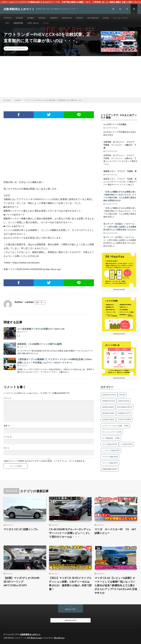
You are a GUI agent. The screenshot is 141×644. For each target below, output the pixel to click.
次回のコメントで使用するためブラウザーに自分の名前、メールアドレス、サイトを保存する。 (45, 461)
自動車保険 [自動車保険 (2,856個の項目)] (110, 469)
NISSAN (19, 18)
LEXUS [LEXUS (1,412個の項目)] (124, 401)
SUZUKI (80, 18)
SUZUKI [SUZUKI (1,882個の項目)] (108, 419)
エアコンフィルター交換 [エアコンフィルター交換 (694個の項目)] (115, 426)
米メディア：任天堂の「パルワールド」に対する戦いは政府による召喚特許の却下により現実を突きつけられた (120, 227)
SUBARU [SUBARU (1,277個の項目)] (124, 413)
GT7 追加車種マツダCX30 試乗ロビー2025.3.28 (41, 329)
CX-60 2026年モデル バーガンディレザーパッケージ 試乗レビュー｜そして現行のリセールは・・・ (70, 533)
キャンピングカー (121, 18)
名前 (7, 426)
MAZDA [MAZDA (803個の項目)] (108, 407)
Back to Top (70, 609)
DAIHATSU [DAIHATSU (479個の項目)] (109, 395)
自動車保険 (18, 23)
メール (8, 437)
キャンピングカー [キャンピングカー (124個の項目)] (112, 432)
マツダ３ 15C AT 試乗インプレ (21, 529)
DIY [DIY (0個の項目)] (122, 395)
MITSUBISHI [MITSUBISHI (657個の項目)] (124, 407)
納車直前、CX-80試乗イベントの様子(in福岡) (40, 344)
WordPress (59, 638)
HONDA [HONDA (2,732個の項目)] (108, 401)
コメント (7, 398)
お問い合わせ (33, 23)
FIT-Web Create (35, 638)
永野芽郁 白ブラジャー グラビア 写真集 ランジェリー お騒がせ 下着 (120, 145)
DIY (7, 23)
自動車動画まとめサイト (30, 634)
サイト (6, 448)
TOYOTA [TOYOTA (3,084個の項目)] (124, 419)
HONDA (31, 18)
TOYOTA (8, 18)
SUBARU (54, 18)
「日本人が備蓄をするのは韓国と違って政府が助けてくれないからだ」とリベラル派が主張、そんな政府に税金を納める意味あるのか (120, 196)
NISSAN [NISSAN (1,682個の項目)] (108, 413)
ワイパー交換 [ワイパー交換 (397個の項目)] (110, 463)
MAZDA (42, 18)
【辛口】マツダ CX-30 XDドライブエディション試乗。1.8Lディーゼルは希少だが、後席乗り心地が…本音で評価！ (70, 583)
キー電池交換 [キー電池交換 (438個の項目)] (111, 438)
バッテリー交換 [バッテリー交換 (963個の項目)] (111, 450)
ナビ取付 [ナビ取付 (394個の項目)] (126, 444)
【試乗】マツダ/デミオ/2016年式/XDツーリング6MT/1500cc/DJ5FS (22, 582)
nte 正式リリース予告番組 (115, 124)
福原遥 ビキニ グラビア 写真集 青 (120, 171)
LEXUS (106, 18)
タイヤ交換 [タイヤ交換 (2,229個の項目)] (110, 444)
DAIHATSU (67, 18)
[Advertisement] (70, 77)
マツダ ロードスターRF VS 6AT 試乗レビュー (116, 531)
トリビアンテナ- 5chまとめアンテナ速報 (119, 116)
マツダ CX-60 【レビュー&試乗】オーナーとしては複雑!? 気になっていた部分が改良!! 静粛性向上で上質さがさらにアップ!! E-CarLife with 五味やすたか (116, 585)
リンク (46, 23)
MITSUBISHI (93, 18)
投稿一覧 (39, 302)
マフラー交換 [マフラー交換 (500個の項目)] (110, 457)
